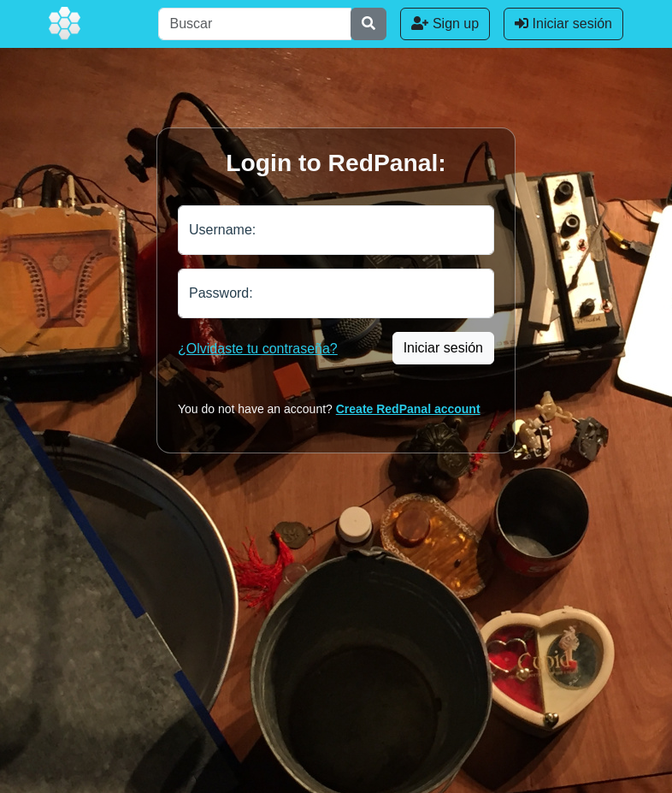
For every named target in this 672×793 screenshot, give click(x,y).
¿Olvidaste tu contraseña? (258, 349)
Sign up (445, 24)
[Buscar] (255, 24)
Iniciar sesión (563, 24)
